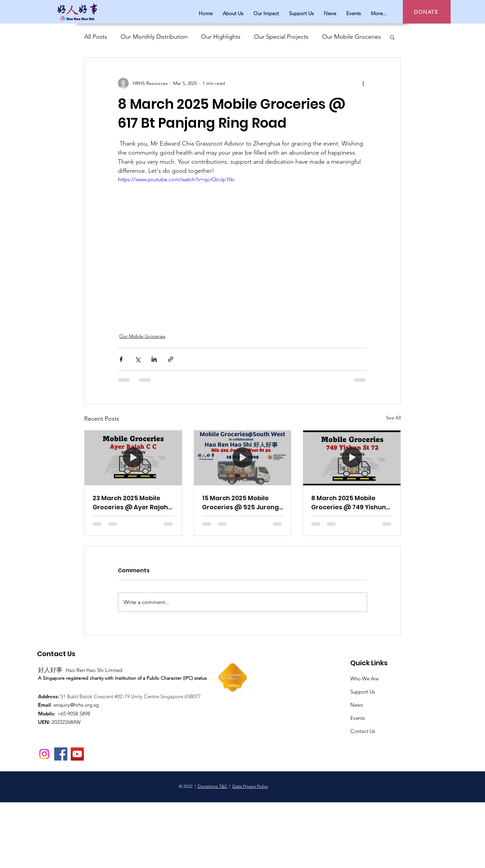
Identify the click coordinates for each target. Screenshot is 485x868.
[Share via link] (171, 359)
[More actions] (363, 83)
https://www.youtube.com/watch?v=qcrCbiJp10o (176, 179)
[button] (392, 37)
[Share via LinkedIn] (154, 359)
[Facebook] (61, 754)
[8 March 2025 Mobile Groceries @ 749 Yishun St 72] (352, 458)
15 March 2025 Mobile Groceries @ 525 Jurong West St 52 (240, 503)
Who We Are (364, 679)
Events (358, 718)
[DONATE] (427, 12)
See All (393, 418)
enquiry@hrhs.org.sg (76, 705)
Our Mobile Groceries (351, 37)
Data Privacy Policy (250, 786)
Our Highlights (221, 37)
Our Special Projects (281, 37)
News (357, 705)
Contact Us (363, 731)
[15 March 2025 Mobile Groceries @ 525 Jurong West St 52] (243, 458)
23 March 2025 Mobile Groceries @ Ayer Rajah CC (130, 503)
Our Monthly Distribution (154, 37)
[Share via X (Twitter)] (138, 359)
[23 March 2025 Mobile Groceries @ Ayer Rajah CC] (133, 458)
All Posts (96, 37)
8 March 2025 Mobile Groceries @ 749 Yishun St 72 (349, 503)
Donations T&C (213, 786)
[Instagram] (44, 754)
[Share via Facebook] (121, 359)
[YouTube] (77, 754)
